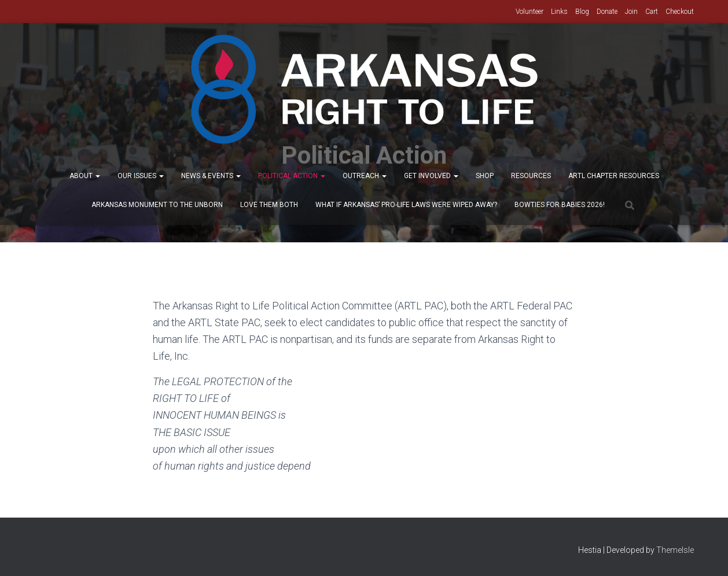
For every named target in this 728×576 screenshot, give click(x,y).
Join (631, 12)
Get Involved (431, 176)
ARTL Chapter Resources (614, 176)
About (85, 176)
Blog (582, 12)
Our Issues (141, 176)
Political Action (292, 176)
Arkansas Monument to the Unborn (157, 205)
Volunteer (530, 12)
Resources (531, 176)
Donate (607, 12)
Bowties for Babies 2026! (560, 205)
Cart (652, 12)
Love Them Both (269, 205)
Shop (485, 176)
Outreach (365, 176)
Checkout (680, 12)
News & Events (211, 176)
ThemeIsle (675, 550)
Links (559, 12)
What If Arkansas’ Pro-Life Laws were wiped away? (406, 205)
